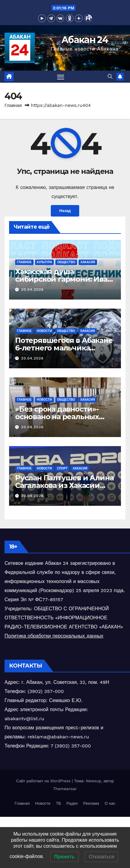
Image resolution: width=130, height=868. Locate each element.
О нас (110, 803)
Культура (45, 262)
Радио (72, 803)
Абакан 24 (85, 40)
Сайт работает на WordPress (44, 781)
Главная (13, 105)
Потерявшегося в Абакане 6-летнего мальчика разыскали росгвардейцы (64, 348)
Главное (24, 262)
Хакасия (88, 262)
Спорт (62, 468)
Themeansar (65, 789)
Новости (44, 331)
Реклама (91, 803)
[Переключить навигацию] (61, 77)
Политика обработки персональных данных (54, 636)
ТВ (58, 803)
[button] (110, 76)
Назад (65, 211)
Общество (66, 262)
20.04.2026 (32, 290)
